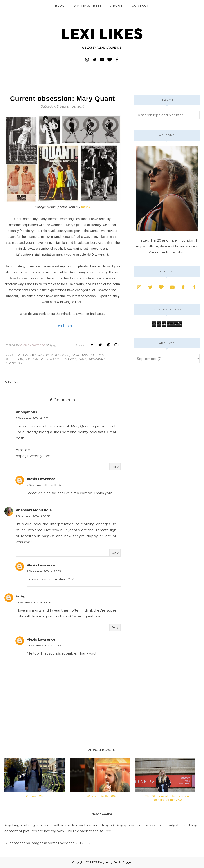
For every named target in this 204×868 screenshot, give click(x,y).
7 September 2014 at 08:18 (44, 485)
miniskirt (97, 359)
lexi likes (54, 359)
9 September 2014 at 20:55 (44, 571)
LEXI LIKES (91, 862)
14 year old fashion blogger (43, 355)
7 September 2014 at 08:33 (33, 516)
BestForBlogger (122, 862)
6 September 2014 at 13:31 (32, 418)
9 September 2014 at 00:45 (33, 602)
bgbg (21, 596)
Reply (115, 467)
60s (85, 355)
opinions (14, 363)
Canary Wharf (36, 796)
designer (34, 359)
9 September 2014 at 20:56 (44, 645)
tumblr (86, 207)
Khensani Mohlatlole (34, 510)
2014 (76, 355)
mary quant (75, 359)
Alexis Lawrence (41, 479)
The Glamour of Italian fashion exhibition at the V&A (167, 798)
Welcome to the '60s (102, 796)
